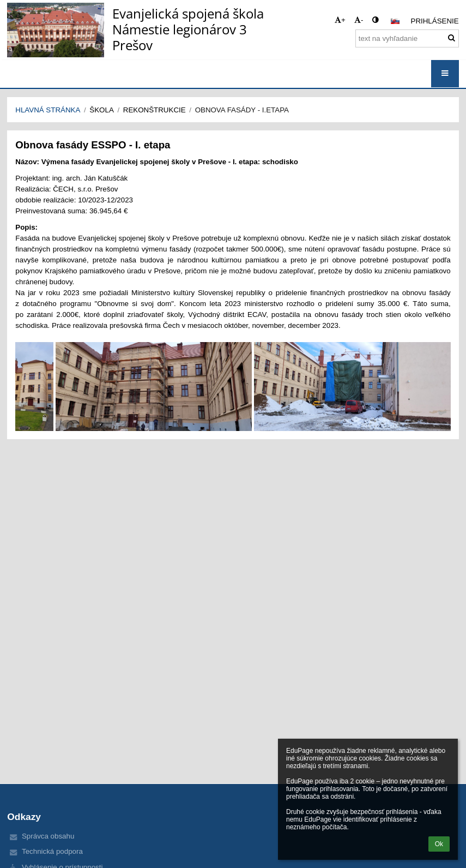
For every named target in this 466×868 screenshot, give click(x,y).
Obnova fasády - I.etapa (242, 110)
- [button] (359, 20)
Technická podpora (52, 851)
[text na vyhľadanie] (407, 38)
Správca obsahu (48, 836)
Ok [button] (439, 844)
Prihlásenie (435, 21)
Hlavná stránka (48, 110)
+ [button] (340, 20)
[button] (395, 21)
